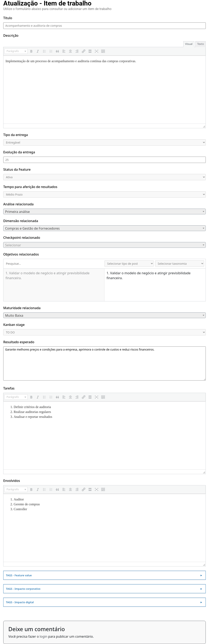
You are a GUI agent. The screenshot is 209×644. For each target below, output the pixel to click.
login (43, 636)
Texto (201, 44)
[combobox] (104, 211)
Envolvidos (12, 481)
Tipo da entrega (16, 135)
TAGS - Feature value (19, 575)
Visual (189, 44)
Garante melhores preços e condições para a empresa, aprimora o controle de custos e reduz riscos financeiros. (104, 363)
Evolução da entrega (19, 152)
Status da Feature (17, 169)
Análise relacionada (18, 204)
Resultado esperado (19, 342)
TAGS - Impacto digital (20, 602)
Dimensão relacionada (21, 221)
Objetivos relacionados (21, 254)
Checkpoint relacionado (22, 238)
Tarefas (9, 388)
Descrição (11, 35)
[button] (16, 51)
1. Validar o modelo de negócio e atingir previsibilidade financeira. (48, 276)
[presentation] (16, 51)
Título (8, 18)
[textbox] (104, 212)
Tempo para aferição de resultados (30, 187)
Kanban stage (14, 325)
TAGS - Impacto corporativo (23, 589)
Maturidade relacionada (22, 308)
